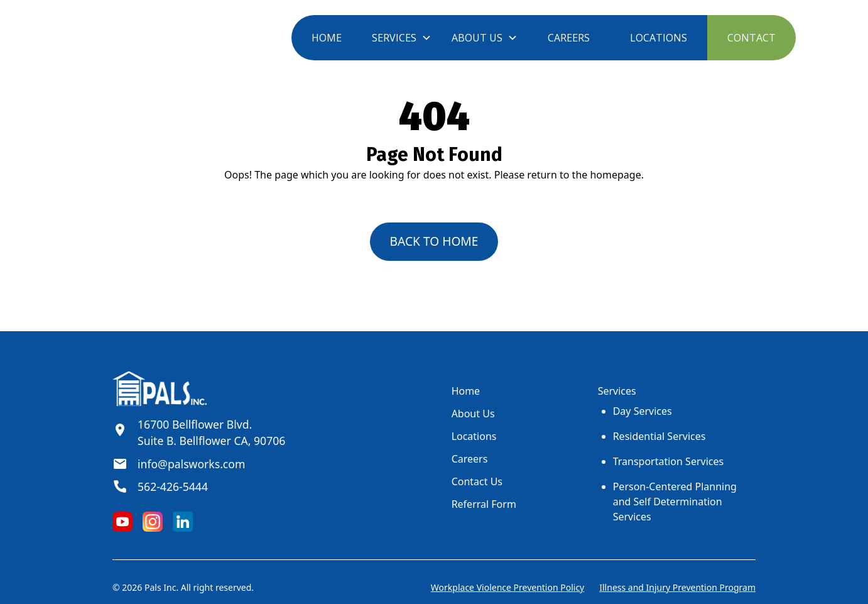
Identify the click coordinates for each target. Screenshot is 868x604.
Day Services (643, 411)
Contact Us (477, 481)
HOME (327, 38)
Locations (474, 436)
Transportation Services (668, 461)
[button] (402, 38)
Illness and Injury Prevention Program (677, 587)
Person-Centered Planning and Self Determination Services (675, 502)
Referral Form (484, 504)
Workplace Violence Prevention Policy (507, 587)
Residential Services (659, 436)
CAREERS (569, 38)
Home (466, 391)
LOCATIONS (659, 38)
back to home (434, 241)
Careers (470, 459)
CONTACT (751, 38)
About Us (473, 414)
